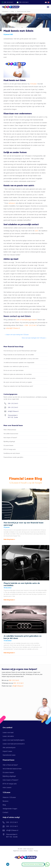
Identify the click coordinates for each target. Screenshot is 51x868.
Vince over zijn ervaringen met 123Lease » (34, 338)
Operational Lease (9, 755)
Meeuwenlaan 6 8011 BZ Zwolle (12, 836)
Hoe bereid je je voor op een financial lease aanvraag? (20, 351)
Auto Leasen (7, 788)
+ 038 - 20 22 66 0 (30, 325)
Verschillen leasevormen (11, 434)
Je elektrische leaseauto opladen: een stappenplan (19, 363)
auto (37, 231)
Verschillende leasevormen (12, 769)
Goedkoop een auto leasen (12, 453)
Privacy (36, 851)
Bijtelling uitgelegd (9, 442)
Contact (5, 812)
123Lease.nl (30, 849)
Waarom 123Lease (9, 797)
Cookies (30, 851)
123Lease (33, 84)
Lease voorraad (8, 733)
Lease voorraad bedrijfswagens (14, 740)
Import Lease (7, 751)
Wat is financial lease (10, 430)
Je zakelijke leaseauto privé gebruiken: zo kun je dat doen (21, 359)
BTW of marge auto (10, 449)
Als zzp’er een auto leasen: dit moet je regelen (18, 382)
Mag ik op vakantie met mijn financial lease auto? (18, 386)
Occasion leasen (8, 446)
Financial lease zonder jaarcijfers (13, 457)
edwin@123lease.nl (13, 328)
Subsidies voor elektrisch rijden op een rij (16, 367)
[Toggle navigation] (48, 7)
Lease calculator (8, 736)
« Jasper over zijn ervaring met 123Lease (17, 335)
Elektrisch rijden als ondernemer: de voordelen (18, 374)
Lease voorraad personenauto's (14, 744)
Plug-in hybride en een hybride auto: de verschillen (19, 355)
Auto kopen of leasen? (10, 438)
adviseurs (12, 203)
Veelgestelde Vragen (10, 809)
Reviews (6, 801)
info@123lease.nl (18, 686)
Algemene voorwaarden (20, 851)
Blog (4, 805)
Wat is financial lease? (10, 765)
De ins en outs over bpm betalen (14, 371)
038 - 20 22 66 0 (8, 2)
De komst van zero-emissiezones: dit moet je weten (19, 378)
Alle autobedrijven (9, 748)
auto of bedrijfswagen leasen (27, 320)
